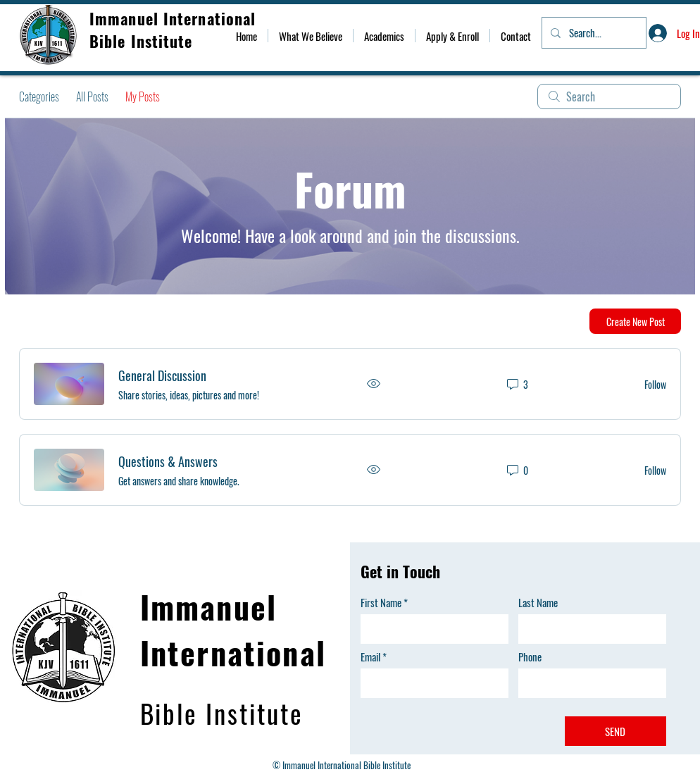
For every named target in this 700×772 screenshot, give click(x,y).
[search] (609, 96)
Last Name (538, 603)
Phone (530, 657)
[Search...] (593, 33)
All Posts (92, 96)
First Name (381, 603)
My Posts (143, 96)
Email (370, 657)
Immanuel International (175, 18)
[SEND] (615, 731)
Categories (39, 96)
